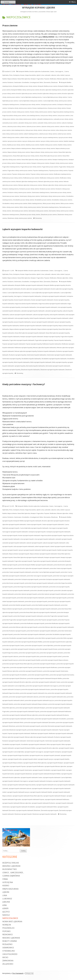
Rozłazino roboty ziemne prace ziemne (19, 192)
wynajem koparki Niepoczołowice (13, 763)
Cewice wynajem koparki (34, 524)
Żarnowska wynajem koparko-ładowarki (58, 366)
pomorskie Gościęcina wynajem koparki (26, 579)
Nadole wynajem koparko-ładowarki (31, 326)
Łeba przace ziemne (49, 130)
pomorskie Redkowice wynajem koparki (32, 623)
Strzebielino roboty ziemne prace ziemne (15, 203)
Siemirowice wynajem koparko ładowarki (58, 741)
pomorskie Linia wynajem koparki (59, 587)
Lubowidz (48, 75)
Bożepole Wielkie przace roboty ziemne (25, 86)
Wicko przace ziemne (67, 203)
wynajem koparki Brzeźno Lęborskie (47, 748)
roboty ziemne (10, 941)
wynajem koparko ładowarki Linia (46, 785)
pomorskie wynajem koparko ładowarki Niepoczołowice (31, 704)
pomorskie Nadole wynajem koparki (20, 605)
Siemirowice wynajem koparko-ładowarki (59, 355)
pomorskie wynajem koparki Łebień (51, 656)
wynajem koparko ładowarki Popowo (33, 799)
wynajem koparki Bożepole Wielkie (25, 748)
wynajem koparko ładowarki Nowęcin (55, 796)
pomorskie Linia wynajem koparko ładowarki (16, 590)
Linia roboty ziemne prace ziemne (26, 119)
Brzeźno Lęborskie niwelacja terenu (51, 90)
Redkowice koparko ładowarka (52, 344)
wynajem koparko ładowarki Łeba (42, 788)
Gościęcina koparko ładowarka (32, 296)
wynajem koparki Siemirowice (23, 770)
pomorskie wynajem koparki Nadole (30, 660)
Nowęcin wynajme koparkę (52, 337)
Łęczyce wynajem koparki (10, 550)
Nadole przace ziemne (33, 145)
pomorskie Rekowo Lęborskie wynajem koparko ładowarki (56, 627)
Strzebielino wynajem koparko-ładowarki (54, 359)
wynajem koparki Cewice (66, 748)
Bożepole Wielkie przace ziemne (48, 86)
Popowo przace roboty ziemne (58, 170)
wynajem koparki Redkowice (35, 766)
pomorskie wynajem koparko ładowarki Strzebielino (51, 719)
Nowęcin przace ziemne (24, 163)
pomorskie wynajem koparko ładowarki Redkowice (56, 711)
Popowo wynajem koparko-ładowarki (14, 344)
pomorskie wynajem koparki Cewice (13, 645)
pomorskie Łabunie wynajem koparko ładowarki (52, 594)
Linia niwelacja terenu (33, 115)
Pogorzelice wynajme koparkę (44, 340)
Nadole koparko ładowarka (11, 326)
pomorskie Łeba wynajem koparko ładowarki (31, 598)
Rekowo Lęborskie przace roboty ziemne (51, 181)
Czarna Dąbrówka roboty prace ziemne (30, 101)
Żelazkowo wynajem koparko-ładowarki (53, 370)
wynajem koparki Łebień (30, 759)
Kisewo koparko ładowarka (22, 300)
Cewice (5, 293)
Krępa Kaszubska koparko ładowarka (26, 304)
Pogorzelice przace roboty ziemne (31, 167)
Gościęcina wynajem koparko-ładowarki (54, 296)
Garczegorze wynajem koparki (58, 528)
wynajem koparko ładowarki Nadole (41, 792)
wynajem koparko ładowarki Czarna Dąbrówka (57, 777)
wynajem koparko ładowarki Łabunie (20, 788)
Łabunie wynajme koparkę (41, 315)
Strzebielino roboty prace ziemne (62, 200)
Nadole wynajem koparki (49, 550)
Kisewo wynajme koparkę (62, 300)
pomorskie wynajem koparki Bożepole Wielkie (28, 642)
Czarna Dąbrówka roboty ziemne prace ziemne (57, 101)
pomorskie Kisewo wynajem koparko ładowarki (39, 583)
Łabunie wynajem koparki (34, 543)
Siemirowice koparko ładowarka (37, 355)
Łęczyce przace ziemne (15, 141)
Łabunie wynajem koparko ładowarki (54, 543)
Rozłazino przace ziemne (47, 189)
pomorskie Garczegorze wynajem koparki (40, 576)
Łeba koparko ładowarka (57, 315)
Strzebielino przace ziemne (43, 200)
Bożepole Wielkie (24, 71)
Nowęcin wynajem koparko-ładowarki (32, 337)
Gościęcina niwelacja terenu (11, 104)
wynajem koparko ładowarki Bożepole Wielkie (47, 774)
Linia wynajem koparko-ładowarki (47, 307)
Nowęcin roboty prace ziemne (40, 163)
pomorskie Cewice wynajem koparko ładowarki (17, 572)
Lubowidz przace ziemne (10, 123)
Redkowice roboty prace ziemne (50, 178)
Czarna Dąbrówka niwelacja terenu (31, 97)
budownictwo (45, 71)
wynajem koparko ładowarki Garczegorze (15, 781)
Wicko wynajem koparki (54, 744)
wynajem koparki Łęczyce (46, 759)
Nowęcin (33, 79)
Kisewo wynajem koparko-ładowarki (42, 300)
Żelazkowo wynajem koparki (23, 814)
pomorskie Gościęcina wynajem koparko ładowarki (55, 579)
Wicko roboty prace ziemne (11, 207)
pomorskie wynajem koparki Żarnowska (62, 675)
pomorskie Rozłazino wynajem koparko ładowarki (42, 631)
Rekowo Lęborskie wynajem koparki (13, 737)
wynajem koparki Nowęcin (55, 763)
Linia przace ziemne (64, 115)
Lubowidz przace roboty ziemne (63, 119)
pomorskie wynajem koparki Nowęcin (45, 664)
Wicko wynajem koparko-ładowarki (41, 362)
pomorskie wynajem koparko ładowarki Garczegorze (42, 686)
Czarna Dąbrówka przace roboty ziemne (55, 97)
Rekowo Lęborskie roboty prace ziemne (30, 185)
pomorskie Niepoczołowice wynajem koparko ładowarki (40, 609)
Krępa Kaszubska (31, 75)
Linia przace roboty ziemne (49, 115)
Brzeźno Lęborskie (35, 71)
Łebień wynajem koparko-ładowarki (57, 318)
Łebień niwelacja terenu (31, 134)
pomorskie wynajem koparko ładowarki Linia (34, 693)
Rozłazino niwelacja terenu (11, 189)
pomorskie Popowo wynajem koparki (46, 620)
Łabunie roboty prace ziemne (50, 126)
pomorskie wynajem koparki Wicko (38, 675)
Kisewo (22, 75)
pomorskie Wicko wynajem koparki (45, 638)
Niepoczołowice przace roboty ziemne (43, 148)
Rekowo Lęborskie (63, 79)
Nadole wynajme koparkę (50, 326)
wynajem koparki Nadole (62, 759)
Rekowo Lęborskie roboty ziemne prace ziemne (57, 185)
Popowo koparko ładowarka (62, 340)
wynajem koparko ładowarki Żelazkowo (28, 810)
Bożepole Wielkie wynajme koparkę (54, 285)
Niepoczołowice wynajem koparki (19, 554)
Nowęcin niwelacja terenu (60, 160)
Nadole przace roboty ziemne (16, 145)
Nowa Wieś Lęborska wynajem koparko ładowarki (29, 557)
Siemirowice (18, 82)
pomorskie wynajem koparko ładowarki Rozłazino (54, 715)
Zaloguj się (29, 973)
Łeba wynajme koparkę (22, 318)
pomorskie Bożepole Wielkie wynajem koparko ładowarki (36, 565)
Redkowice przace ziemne (31, 178)
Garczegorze (18, 296)
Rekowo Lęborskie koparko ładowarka (45, 348)
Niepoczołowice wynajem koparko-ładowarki (23, 329)
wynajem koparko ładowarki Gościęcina (41, 781)
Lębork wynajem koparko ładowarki (23, 229)
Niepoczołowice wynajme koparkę (48, 329)
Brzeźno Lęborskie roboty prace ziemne (50, 94)
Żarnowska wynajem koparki (50, 810)
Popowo (47, 79)
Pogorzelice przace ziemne (50, 167)
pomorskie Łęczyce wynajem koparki (36, 601)
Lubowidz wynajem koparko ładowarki (14, 543)
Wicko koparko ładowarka (22, 362)
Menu (74, 2)
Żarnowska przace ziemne (20, 211)
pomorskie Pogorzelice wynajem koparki (56, 616)
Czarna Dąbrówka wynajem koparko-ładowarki (45, 293)
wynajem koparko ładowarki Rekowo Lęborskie (17, 803)
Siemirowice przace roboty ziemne (61, 192)
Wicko (41, 82)
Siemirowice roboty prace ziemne (30, 196)
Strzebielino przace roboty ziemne (24, 200)
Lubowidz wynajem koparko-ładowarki (33, 311)
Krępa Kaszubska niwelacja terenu (63, 112)
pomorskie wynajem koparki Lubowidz (51, 653)
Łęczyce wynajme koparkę (63, 322)
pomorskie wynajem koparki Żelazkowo (14, 678)
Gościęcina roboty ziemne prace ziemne (20, 108)
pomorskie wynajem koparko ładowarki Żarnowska (40, 722)
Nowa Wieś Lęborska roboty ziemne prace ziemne (37, 160)
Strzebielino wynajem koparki (11, 744)
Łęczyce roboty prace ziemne (31, 141)
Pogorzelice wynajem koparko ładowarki (45, 561)
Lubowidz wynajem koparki (64, 539)
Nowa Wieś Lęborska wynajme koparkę (58, 333)
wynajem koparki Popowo (18, 766)
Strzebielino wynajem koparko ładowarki (33, 744)
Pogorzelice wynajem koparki (23, 561)
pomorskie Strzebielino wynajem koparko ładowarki (18, 638)
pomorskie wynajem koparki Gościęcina (23, 649)
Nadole (5, 79)
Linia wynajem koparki (27, 539)
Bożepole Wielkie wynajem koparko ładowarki (27, 521)
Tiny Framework (18, 973)
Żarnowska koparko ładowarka (35, 366)
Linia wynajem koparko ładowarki (45, 539)
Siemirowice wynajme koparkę (12, 359)
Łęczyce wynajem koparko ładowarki (30, 550)
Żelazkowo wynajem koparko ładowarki (44, 814)
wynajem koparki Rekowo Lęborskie (55, 766)
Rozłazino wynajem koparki (63, 737)
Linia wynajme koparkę (65, 307)
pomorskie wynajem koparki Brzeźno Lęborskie (57, 642)
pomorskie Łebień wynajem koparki (56, 598)
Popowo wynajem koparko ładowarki (19, 733)
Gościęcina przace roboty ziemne (30, 104)
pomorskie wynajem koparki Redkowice (45, 667)
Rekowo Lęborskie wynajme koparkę (26, 351)
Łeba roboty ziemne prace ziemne (13, 134)
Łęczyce (68, 75)
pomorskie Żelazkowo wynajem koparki (14, 730)
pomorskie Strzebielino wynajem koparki (58, 634)
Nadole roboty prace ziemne (49, 145)
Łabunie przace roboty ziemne (16, 126)
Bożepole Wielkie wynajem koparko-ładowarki (29, 285)
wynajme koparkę (20, 366)
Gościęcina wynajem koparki (37, 532)
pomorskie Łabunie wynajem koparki (26, 594)
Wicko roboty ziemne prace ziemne (30, 207)
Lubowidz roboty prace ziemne (28, 123)
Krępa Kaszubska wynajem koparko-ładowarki (53, 304)
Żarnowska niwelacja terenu (50, 207)
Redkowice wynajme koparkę (23, 348)
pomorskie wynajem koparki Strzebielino (15, 675)
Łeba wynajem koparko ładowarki (24, 546)
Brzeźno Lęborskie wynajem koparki (53, 521)
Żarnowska (47, 82)
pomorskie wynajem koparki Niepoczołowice (55, 660)
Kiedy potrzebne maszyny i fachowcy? (24, 384)
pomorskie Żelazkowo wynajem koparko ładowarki (43, 730)
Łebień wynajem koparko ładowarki (61, 546)
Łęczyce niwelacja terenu (50, 137)
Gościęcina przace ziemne (49, 104)
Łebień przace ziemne (64, 134)
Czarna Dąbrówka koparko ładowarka (19, 293)
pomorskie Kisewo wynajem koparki (13, 583)
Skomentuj (38, 218)
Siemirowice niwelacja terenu (41, 192)
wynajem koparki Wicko (58, 770)
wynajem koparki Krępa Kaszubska (18, 755)
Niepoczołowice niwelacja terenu (21, 148)
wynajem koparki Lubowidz (52, 755)
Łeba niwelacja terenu (18, 130)
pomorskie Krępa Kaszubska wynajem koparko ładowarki (31, 587)
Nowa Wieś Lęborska (24, 79)
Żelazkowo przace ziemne (49, 215)
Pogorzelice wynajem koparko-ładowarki (22, 340)
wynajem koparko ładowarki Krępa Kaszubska (22, 785)
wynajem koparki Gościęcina (53, 752)
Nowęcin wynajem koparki (52, 557)
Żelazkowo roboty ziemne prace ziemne (20, 218)
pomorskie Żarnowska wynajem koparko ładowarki (56, 726)
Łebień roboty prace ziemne (11, 137)
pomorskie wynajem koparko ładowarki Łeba (53, 697)
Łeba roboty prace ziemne (64, 130)
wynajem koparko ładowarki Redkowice (57, 799)
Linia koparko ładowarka (28, 307)
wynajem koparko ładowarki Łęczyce (18, 792)
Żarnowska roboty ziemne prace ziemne (61, 211)
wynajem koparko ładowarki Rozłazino (43, 803)
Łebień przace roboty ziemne (48, 134)
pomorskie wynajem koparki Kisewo (47, 649)
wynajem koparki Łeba (15, 759)
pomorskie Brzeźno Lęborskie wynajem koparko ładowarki (31, 568)
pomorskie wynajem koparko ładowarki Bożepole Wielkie (45, 678)
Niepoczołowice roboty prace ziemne (19, 152)
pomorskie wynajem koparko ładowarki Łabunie (24, 697)
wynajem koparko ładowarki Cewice (31, 777)
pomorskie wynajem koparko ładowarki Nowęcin (30, 708)
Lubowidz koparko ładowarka (11, 311)
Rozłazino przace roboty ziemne (29, 189)
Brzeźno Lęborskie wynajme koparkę (62, 289)
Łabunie (54, 75)
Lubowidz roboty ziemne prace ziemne (49, 123)
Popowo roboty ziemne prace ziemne (42, 174)
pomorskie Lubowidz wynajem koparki (42, 590)
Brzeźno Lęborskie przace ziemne (27, 94)
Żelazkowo (54, 82)
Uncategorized (34, 82)
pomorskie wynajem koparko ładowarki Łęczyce (39, 700)
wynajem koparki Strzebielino (42, 770)
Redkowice (53, 79)
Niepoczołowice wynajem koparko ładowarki (43, 554)
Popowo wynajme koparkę (34, 344)
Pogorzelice (40, 79)
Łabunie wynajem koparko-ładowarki (21, 315)
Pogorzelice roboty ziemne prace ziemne (20, 170)
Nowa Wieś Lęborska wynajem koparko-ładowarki (30, 333)
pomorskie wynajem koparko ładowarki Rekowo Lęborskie (20, 715)
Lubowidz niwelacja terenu (45, 119)
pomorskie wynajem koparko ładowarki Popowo (25, 711)
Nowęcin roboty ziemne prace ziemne (61, 163)
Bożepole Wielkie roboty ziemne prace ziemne (25, 90)
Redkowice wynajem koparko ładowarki (61, 733)
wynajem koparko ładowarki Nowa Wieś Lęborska (28, 796)
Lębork (39, 75)
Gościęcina (16, 75)
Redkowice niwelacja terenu (62, 174)
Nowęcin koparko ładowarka (11, 337)
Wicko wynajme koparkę (60, 362)
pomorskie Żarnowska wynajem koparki (28, 726)
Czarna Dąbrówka (11, 876)
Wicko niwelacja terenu (35, 203)
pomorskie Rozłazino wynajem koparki (14, 631)
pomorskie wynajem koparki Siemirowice (56, 671)
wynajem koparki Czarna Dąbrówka (13, 752)
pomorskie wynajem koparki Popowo (21, 667)
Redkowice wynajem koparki (39, 733)
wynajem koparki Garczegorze (34, 752)
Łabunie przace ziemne (34, 126)
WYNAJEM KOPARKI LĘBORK (39, 8)
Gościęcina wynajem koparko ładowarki (58, 532)
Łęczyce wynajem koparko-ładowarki (43, 322)
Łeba (58, 75)
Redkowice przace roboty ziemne (13, 178)
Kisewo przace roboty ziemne (57, 108)
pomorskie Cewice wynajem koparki (61, 568)
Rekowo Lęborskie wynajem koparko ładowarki (39, 737)
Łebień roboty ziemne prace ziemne (31, 137)
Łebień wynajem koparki (42, 546)
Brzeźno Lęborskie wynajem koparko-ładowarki (36, 289)
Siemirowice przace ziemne (11, 196)
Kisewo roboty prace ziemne (21, 112)
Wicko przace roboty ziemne (51, 203)
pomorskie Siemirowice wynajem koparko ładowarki (29, 634)
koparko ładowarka (8, 304)
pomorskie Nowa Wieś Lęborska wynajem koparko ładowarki (38, 612)
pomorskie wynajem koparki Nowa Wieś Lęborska (17, 664)
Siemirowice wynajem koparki (36, 741)
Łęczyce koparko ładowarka (22, 322)
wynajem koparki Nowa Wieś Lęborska (35, 763)
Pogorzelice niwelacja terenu (11, 167)
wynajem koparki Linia (36, 755)
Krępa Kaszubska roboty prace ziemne (14, 115)
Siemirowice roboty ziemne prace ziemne (53, 196)
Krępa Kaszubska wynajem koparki (51, 535)
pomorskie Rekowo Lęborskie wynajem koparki (23, 627)
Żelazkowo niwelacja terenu (11, 215)
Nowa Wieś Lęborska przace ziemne (51, 156)
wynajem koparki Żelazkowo (23, 774)
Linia (43, 75)
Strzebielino (26, 82)
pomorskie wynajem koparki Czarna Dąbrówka (39, 645)
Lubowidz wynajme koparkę (54, 311)
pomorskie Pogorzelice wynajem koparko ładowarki (18, 620)
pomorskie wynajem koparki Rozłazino (31, 671)
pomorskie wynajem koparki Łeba (29, 656)
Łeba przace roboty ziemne (34, 130)
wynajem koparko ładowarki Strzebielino (23, 807)
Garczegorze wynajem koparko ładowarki (15, 532)
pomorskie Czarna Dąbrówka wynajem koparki (46, 572)
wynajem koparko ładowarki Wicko (46, 807)
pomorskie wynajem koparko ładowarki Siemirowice (18, 719)
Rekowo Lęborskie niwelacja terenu (27, 181)
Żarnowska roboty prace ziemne (38, 211)
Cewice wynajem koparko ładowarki (53, 524)
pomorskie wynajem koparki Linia (29, 653)
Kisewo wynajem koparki (10, 535)
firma (11, 75)
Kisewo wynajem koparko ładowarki (29, 535)
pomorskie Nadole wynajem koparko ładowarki (46, 605)
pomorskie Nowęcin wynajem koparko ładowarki (28, 616)
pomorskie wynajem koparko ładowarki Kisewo (36, 689)
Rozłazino (11, 82)
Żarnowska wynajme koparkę (11, 370)
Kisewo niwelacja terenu (40, 108)
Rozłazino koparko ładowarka (47, 351)
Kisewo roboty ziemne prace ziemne (41, 112)
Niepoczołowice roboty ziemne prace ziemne (44, 152)
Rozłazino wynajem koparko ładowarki (14, 741)
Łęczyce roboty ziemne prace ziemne (52, 141)
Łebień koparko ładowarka (38, 318)
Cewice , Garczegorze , (57, 71)
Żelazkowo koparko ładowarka (30, 370)
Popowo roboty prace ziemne (21, 174)
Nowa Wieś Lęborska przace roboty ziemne (26, 156)
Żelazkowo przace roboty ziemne (30, 215)
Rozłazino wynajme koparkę (18, 355)
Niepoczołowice (12, 79)
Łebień (62, 75)
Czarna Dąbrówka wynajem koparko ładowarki (34, 528)
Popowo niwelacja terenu (41, 170)
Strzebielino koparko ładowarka (31, 359)
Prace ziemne (10, 25)
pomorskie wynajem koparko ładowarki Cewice (46, 682)
